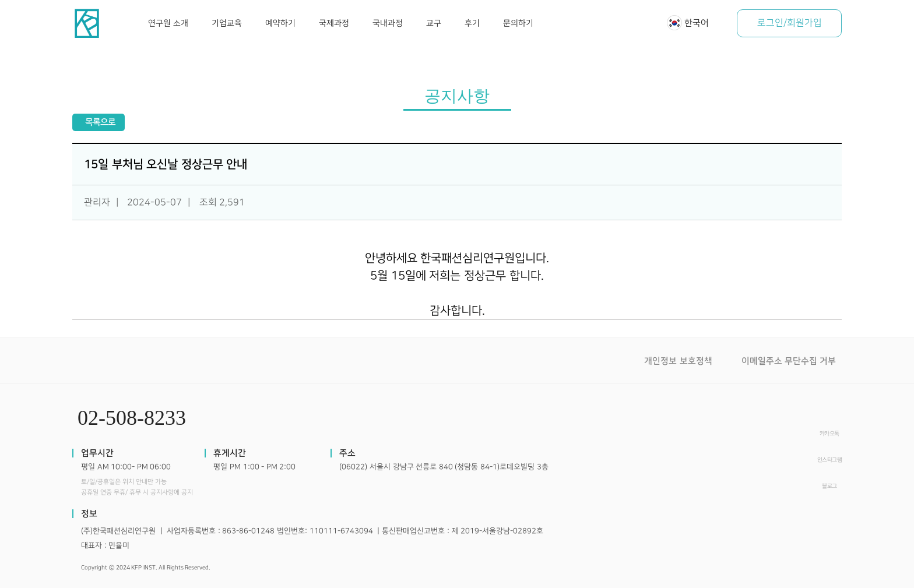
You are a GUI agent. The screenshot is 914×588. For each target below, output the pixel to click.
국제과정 (334, 23)
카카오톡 (829, 434)
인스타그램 (830, 460)
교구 (434, 23)
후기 (472, 23)
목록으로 (100, 122)
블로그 (829, 486)
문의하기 (518, 23)
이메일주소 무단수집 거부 (789, 361)
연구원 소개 (168, 23)
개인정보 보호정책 (678, 361)
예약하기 (280, 23)
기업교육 (227, 23)
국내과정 (388, 23)
